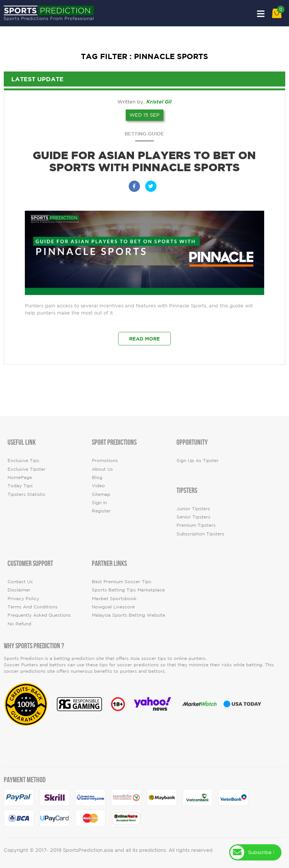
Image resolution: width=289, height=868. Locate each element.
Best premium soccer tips (122, 581)
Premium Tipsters (196, 525)
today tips (20, 486)
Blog (97, 477)
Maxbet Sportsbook (114, 598)
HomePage (20, 477)
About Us (102, 469)
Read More (144, 339)
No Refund (19, 624)
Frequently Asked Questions (39, 615)
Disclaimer (19, 590)
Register (101, 511)
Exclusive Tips (23, 460)
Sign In (99, 502)
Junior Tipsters (193, 508)
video (98, 486)
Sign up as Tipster (198, 460)
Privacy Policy (23, 598)
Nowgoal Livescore (113, 607)
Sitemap (101, 494)
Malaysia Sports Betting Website (129, 615)
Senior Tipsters (193, 517)
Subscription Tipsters (200, 534)
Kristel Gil (159, 102)
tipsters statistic (27, 494)
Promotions (105, 460)
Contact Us (20, 581)
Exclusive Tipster (27, 469)
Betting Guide (144, 134)
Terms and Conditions (33, 607)
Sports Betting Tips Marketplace (128, 590)
